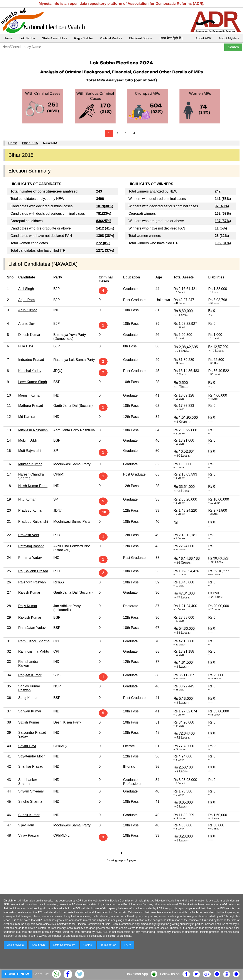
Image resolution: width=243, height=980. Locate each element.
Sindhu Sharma (30, 802)
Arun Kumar (28, 310)
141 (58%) (223, 199)
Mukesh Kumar (30, 464)
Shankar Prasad (31, 766)
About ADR (204, 38)
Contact (88, 945)
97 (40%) (222, 206)
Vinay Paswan (29, 835)
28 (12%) (222, 236)
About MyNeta (229, 38)
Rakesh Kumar (30, 617)
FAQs (128, 945)
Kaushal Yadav (30, 371)
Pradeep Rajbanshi (33, 522)
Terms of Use (109, 945)
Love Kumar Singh (33, 382)
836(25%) (104, 221)
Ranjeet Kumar (30, 675)
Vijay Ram (26, 825)
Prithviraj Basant (31, 546)
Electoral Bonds (140, 38)
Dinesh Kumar (29, 335)
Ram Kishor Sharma (34, 641)
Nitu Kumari (27, 499)
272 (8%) (103, 243)
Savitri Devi (27, 746)
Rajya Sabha (83, 38)
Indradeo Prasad (31, 360)
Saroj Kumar (28, 698)
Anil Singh (26, 289)
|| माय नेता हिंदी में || (171, 38)
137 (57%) (223, 221)
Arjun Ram (27, 300)
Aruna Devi (27, 324)
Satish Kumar (29, 722)
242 (218, 191)
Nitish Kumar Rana (33, 486)
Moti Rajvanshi (30, 451)
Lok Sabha (27, 38)
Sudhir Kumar (29, 815)
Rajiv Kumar (28, 606)
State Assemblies (55, 38)
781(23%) (104, 214)
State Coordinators (64, 945)
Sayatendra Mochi (32, 756)
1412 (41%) (105, 228)
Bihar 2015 (30, 143)
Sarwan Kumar (30, 711)
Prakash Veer (29, 535)
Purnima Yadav (30, 558)
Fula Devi (26, 346)
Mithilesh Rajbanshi (33, 430)
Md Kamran (27, 417)
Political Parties (111, 38)
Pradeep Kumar (30, 510)
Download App (137, 974)
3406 (100, 199)
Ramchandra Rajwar (28, 664)
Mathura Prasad (31, 406)
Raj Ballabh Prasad (33, 571)
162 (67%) (223, 214)
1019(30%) (105, 206)
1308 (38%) (105, 236)
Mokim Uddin (28, 440)
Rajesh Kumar (29, 592)
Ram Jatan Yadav (32, 628)
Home (8, 38)
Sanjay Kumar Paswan (29, 688)
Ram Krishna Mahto (34, 651)
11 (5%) (221, 228)
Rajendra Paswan (32, 582)
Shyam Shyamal (31, 791)
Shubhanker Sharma (28, 782)
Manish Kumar (30, 395)
